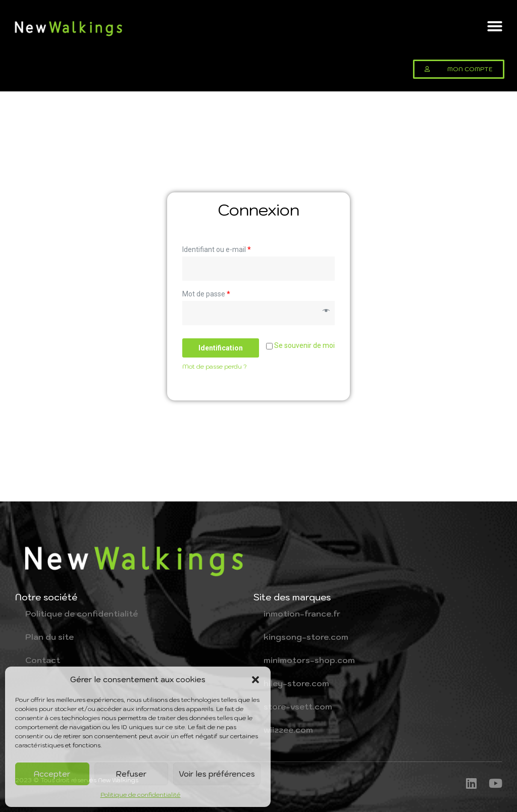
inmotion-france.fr (302, 614)
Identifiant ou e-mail (217, 249)
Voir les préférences (217, 774)
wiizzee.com (288, 730)
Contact (43, 660)
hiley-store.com (296, 683)
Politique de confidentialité (141, 795)
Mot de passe (206, 294)
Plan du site (49, 637)
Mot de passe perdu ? (215, 366)
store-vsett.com (298, 706)
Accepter (52, 774)
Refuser (131, 774)
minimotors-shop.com (309, 660)
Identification (221, 348)
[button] (255, 680)
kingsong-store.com (306, 637)
